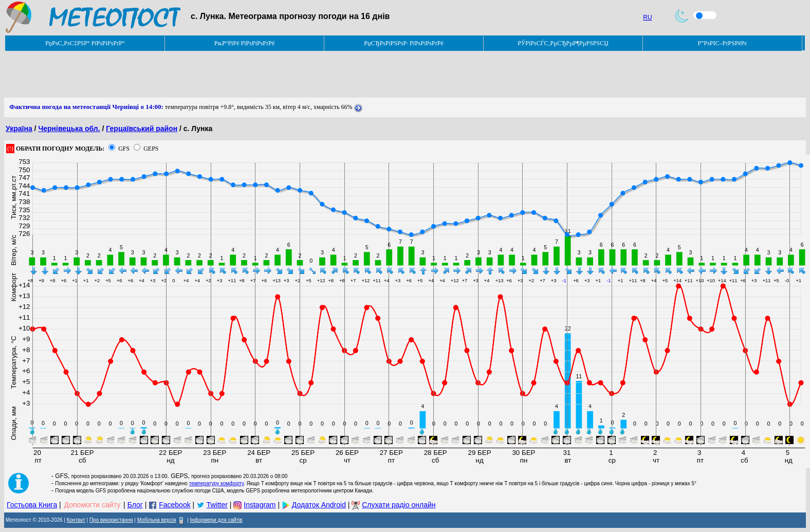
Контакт (76, 520)
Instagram (260, 505)
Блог (135, 505)
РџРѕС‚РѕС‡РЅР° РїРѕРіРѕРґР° (85, 43)
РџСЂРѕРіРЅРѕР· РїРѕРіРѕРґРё (403, 43)
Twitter (217, 505)
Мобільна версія (157, 520)
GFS (124, 149)
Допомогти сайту (93, 505)
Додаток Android (319, 505)
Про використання (111, 520)
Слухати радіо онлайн (399, 505)
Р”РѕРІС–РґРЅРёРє (722, 43)
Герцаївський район (142, 129)
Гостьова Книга (32, 505)
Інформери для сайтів (216, 520)
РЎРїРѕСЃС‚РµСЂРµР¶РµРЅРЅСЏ (563, 43)
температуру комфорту (216, 483)
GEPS (151, 149)
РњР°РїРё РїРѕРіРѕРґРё (244, 43)
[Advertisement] (191, 75)
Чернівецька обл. (69, 129)
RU (647, 17)
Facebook (174, 505)
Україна (19, 129)
